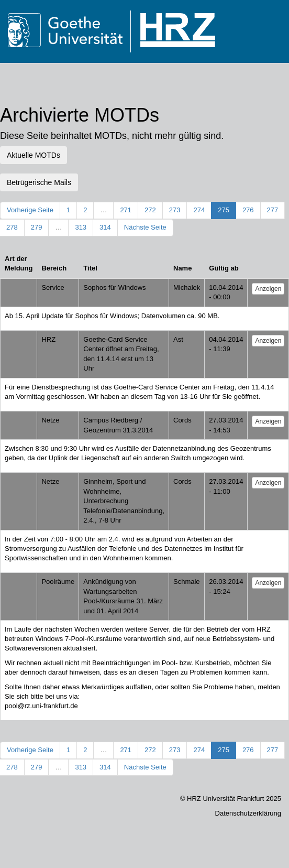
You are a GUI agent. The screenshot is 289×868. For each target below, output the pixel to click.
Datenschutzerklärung (248, 813)
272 (150, 210)
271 (126, 210)
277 (273, 210)
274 (199, 210)
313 (81, 227)
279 (37, 227)
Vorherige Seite (30, 210)
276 (248, 210)
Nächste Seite (145, 227)
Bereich (54, 268)
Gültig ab (224, 268)
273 (175, 210)
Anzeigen (268, 289)
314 (105, 227)
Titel (90, 268)
